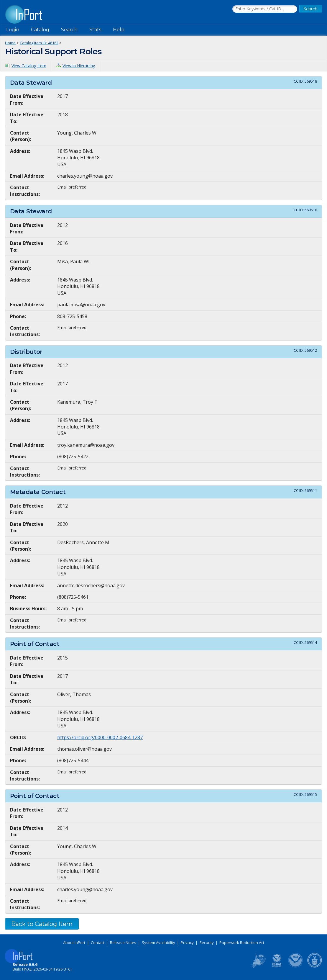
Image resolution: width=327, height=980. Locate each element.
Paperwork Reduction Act (242, 943)
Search (69, 30)
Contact (98, 943)
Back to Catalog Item (42, 924)
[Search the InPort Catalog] (265, 9)
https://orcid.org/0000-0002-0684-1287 (100, 737)
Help (119, 30)
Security (207, 943)
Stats (95, 30)
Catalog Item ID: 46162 (39, 43)
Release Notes (123, 943)
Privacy (187, 943)
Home (10, 43)
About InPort (74, 943)
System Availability (158, 943)
